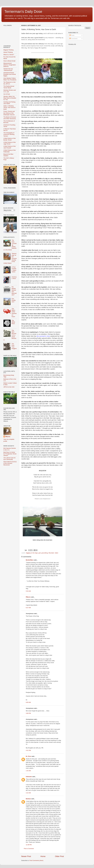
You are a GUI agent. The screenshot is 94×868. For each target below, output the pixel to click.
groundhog (45, 553)
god (40, 553)
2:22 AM (28, 793)
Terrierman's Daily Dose (23, 12)
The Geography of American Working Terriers (9, 134)
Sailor (57, 553)
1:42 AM (28, 771)
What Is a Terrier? (9, 55)
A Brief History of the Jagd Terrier (10, 143)
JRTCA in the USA (9, 387)
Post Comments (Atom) (36, 860)
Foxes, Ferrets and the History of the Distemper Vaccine (9, 113)
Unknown (29, 777)
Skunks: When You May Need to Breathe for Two (10, 98)
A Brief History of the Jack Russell (10, 147)
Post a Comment (29, 849)
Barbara (28, 799)
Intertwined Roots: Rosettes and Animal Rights (10, 74)
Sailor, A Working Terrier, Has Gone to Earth (9, 107)
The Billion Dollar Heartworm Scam (14, 313)
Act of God (7, 94)
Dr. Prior (28, 756)
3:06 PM (28, 713)
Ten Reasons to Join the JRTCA (9, 83)
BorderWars (30, 560)
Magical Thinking (8, 50)
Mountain (51, 553)
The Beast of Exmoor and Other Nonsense (10, 118)
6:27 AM (28, 608)
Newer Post (26, 856)
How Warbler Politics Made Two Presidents (10, 79)
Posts (72, 35)
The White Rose (13, 322)
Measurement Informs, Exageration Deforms (10, 65)
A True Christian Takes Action (14, 269)
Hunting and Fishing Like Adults (9, 103)
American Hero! (14, 278)
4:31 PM (28, 750)
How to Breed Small (9, 61)
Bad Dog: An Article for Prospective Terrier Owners (10, 454)
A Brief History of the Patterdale (10, 151)
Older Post (59, 856)
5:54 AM (28, 591)
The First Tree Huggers (14, 346)
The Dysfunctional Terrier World (9, 87)
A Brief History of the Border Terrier (10, 139)
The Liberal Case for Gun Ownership (9, 459)
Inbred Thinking (8, 52)
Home (43, 856)
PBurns (28, 597)
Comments (73, 39)
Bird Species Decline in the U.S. (10, 449)
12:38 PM (29, 845)
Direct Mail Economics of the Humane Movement (10, 463)
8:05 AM (28, 702)
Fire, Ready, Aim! (14, 300)
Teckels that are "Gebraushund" (8, 70)
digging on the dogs (32, 553)
